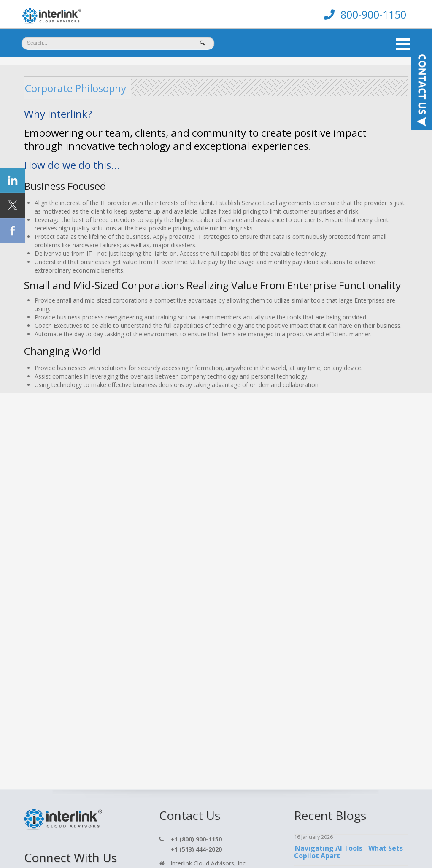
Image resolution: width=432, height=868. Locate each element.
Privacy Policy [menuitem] (187, 844)
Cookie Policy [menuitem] (273, 844)
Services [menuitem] (83, 844)
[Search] (118, 43)
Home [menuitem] (58, 844)
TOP (360, 841)
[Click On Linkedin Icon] (31, 560)
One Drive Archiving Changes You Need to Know (350, 540)
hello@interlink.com (197, 548)
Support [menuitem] (154, 844)
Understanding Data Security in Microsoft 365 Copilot (347, 578)
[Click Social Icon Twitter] (13, 206)
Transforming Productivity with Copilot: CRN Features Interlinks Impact (348, 619)
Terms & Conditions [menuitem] (232, 844)
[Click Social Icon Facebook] (13, 231)
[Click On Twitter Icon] (31, 541)
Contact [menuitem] (109, 844)
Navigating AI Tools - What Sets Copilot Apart (348, 503)
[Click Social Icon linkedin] (13, 180)
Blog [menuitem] (132, 844)
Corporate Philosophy (85, 87)
